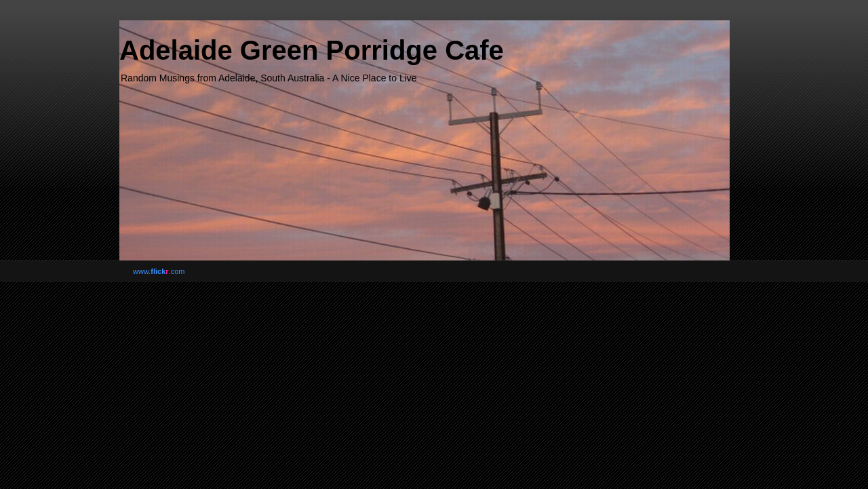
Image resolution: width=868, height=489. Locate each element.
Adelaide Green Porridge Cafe (312, 50)
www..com (159, 271)
